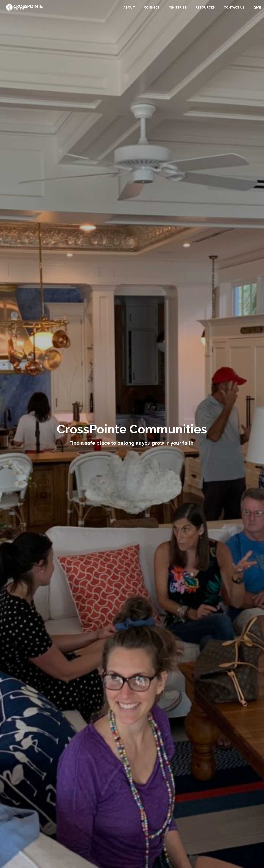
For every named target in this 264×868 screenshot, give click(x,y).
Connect (152, 8)
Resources (205, 8)
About (129, 8)
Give (257, 8)
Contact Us (234, 8)
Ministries (178, 8)
